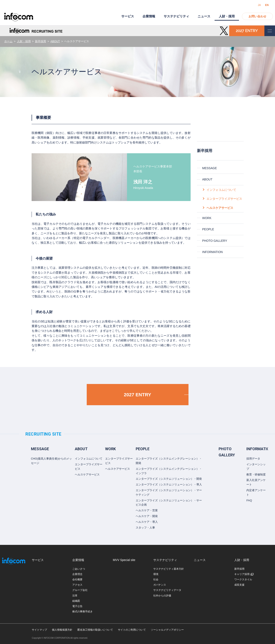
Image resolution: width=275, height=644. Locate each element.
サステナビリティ (176, 16)
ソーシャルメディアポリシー (167, 630)
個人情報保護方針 (62, 630)
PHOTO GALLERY (215, 241)
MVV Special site (124, 560)
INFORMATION (213, 252)
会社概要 (77, 579)
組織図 (76, 601)
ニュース (204, 16)
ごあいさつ (79, 569)
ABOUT (55, 41)
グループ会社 (80, 590)
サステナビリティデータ (167, 590)
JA (259, 5)
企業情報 (149, 16)
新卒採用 (40, 41)
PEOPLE (208, 229)
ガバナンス (160, 585)
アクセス (77, 585)
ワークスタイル (243, 579)
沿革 (75, 596)
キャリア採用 (242, 574)
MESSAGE (210, 168)
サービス (128, 16)
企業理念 (77, 574)
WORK (207, 218)
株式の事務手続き (82, 612)
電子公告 (77, 606)
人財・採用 (24, 41)
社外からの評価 (162, 596)
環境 (156, 574)
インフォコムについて (221, 190)
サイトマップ (39, 630)
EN (267, 5)
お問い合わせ (257, 16)
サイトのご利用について (132, 630)
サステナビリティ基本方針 (169, 569)
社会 (156, 579)
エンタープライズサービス (224, 199)
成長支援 (239, 585)
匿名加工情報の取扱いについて (95, 630)
